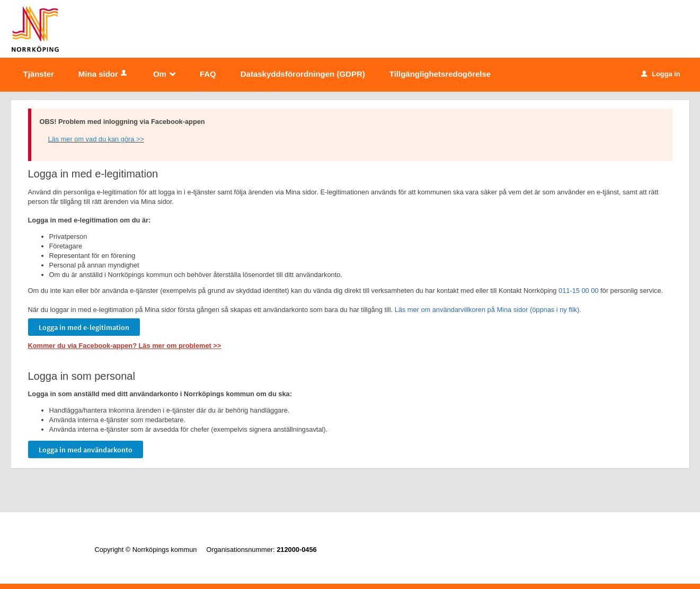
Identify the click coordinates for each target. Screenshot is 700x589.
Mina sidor (104, 74)
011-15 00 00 (578, 291)
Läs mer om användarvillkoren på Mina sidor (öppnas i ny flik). (488, 310)
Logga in (661, 74)
